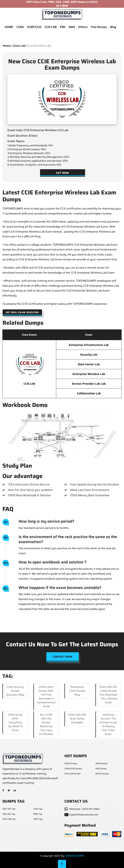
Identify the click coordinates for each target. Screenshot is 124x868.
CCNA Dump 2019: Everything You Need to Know (15, 722)
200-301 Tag (9, 809)
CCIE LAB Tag (9, 819)
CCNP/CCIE (34, 27)
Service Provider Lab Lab (89, 384)
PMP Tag (38, 814)
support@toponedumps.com (84, 815)
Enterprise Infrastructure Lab (89, 345)
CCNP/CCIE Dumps (73, 769)
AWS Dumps (101, 763)
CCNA (20, 27)
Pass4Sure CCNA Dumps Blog (77, 691)
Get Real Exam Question (22, 312)
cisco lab (19, 46)
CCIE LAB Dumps (72, 774)
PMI (63, 27)
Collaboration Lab (89, 393)
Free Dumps (99, 27)
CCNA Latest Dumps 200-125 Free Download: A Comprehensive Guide (46, 697)
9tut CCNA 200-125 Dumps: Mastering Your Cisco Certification (46, 724)
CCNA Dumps (71, 763)
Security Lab (89, 355)
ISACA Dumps (102, 774)
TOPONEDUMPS (75, 856)
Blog (113, 27)
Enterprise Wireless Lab (89, 374)
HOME (9, 27)
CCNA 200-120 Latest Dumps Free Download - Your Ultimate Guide (108, 695)
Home (7, 46)
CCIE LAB (51, 27)
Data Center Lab (89, 364)
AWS (72, 27)
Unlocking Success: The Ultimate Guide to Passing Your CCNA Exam (108, 724)
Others (83, 27)
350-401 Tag (9, 814)
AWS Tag (38, 819)
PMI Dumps (101, 769)
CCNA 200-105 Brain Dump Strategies (77, 719)
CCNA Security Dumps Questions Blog (15, 691)
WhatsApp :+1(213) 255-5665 (84, 809)
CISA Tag (38, 809)
